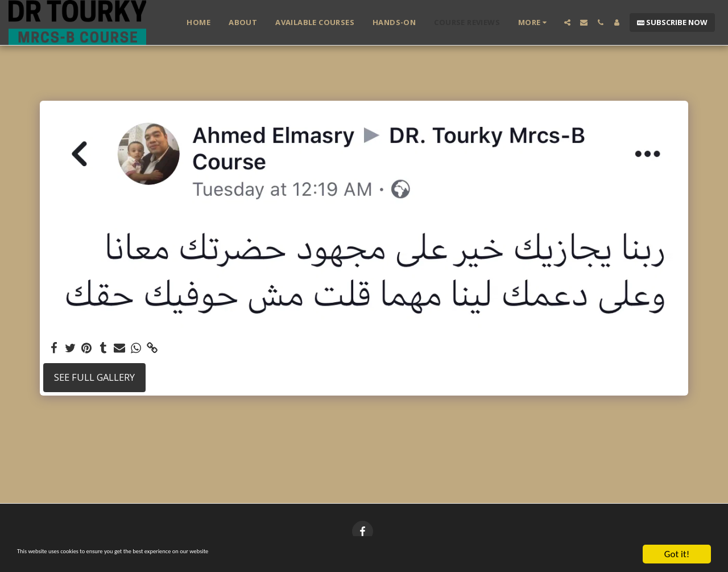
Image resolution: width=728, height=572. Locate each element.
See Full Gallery (94, 377)
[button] (567, 22)
